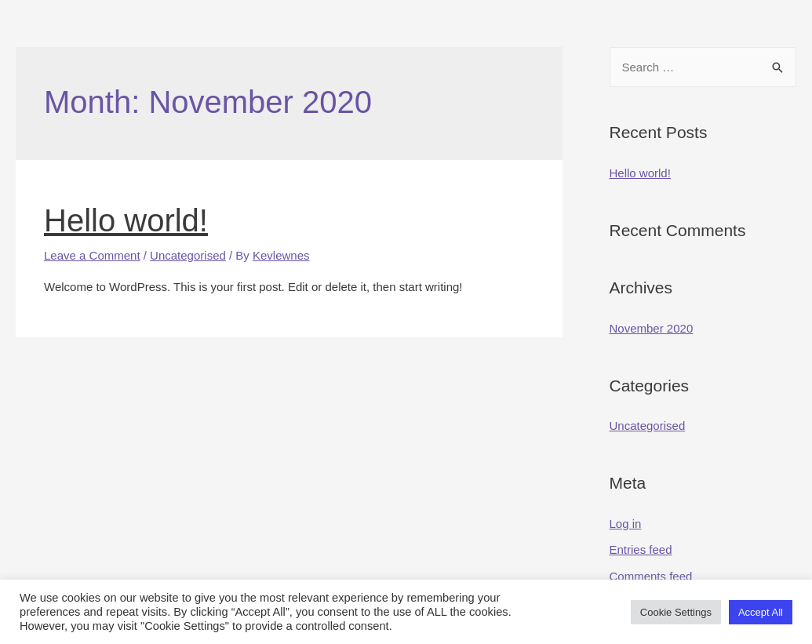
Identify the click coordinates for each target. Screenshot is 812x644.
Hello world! (126, 220)
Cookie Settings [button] (676, 612)
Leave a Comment (92, 255)
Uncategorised (188, 255)
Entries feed (641, 549)
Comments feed (651, 576)
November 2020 (652, 328)
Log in (626, 524)
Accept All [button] (761, 612)
